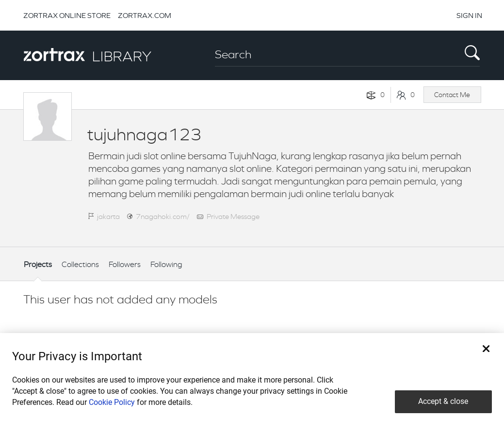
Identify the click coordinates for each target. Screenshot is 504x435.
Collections (80, 264)
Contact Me (452, 95)
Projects (38, 264)
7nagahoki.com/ (163, 216)
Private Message (233, 216)
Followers (125, 264)
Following (166, 264)
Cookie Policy (112, 402)
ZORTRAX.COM (145, 15)
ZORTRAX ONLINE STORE (67, 15)
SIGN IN (469, 15)
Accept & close (443, 401)
